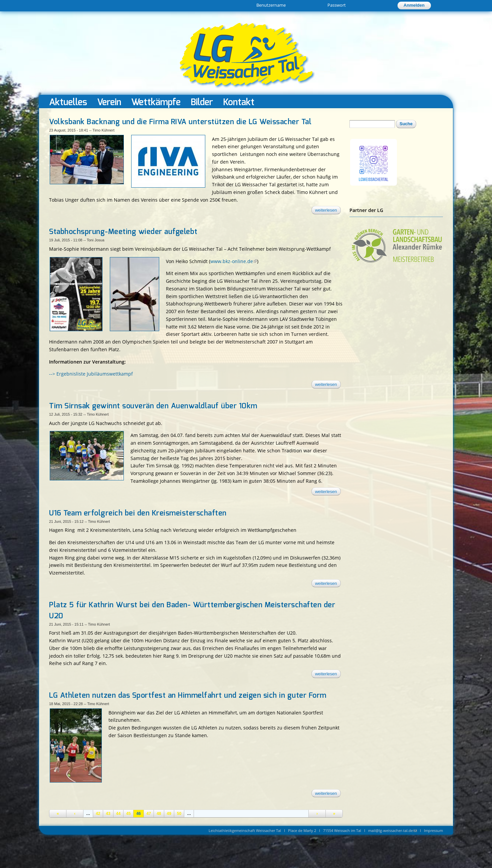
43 (108, 814)
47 (149, 814)
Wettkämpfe (156, 102)
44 (118, 814)
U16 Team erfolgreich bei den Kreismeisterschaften (138, 513)
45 (128, 814)
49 (169, 814)
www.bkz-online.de (234, 261)
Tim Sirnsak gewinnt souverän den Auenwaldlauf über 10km (153, 406)
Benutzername (271, 5)
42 (98, 814)
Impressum (433, 830)
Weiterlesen (328, 211)
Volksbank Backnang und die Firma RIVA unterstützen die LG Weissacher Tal (180, 122)
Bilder (202, 102)
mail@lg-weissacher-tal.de (393, 830)
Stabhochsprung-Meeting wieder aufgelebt (123, 232)
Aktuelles (68, 102)
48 (159, 814)
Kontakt (239, 102)
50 (179, 814)
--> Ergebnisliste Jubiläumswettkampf (91, 374)
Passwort (337, 5)
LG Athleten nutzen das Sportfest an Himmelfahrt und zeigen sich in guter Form (188, 695)
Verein (109, 102)
